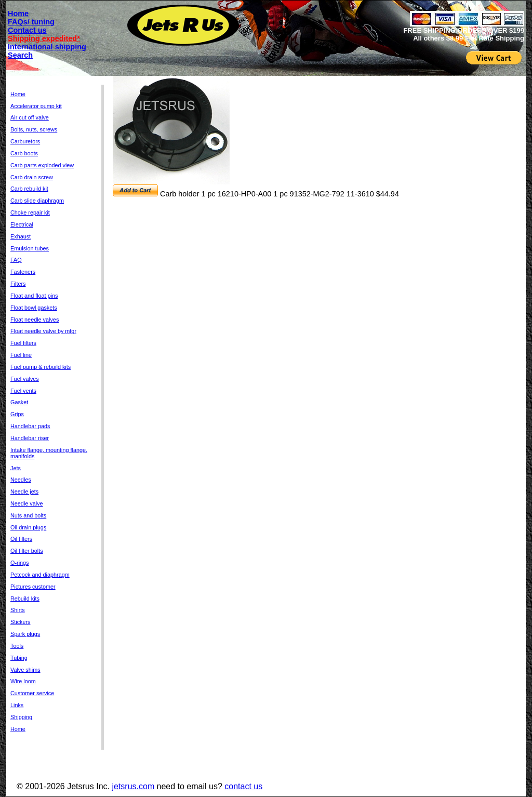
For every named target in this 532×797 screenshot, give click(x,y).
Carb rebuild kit (29, 189)
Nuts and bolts (28, 515)
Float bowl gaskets (34, 308)
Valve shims (25, 670)
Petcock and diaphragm (40, 575)
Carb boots (24, 153)
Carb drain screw (32, 177)
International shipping (47, 47)
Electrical (22, 224)
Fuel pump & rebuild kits (41, 367)
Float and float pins (34, 296)
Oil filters (21, 539)
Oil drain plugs (28, 527)
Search (20, 55)
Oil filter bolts (27, 551)
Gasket (19, 402)
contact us (243, 786)
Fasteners (23, 272)
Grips (17, 414)
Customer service (32, 693)
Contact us (27, 30)
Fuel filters (23, 343)
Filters (18, 284)
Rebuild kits (25, 599)
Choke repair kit (30, 212)
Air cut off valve (30, 117)
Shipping (21, 717)
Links (17, 705)
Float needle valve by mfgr (43, 331)
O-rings (20, 563)
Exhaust (21, 236)
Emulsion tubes (30, 248)
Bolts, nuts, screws (34, 129)
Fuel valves (25, 379)
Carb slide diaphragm (37, 201)
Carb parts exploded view (42, 165)
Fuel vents (23, 391)
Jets (16, 468)
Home (18, 14)
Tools (17, 646)
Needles (21, 480)
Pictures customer (33, 587)
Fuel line (21, 355)
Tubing (19, 658)
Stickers (21, 622)
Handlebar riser (30, 438)
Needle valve (27, 503)
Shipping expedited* (44, 38)
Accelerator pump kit (36, 106)
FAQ (16, 260)
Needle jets (24, 492)
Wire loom (23, 681)
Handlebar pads (30, 426)
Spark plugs (25, 634)
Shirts (18, 610)
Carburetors (25, 141)
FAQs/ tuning (31, 22)
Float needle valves (35, 320)
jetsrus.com (133, 786)
